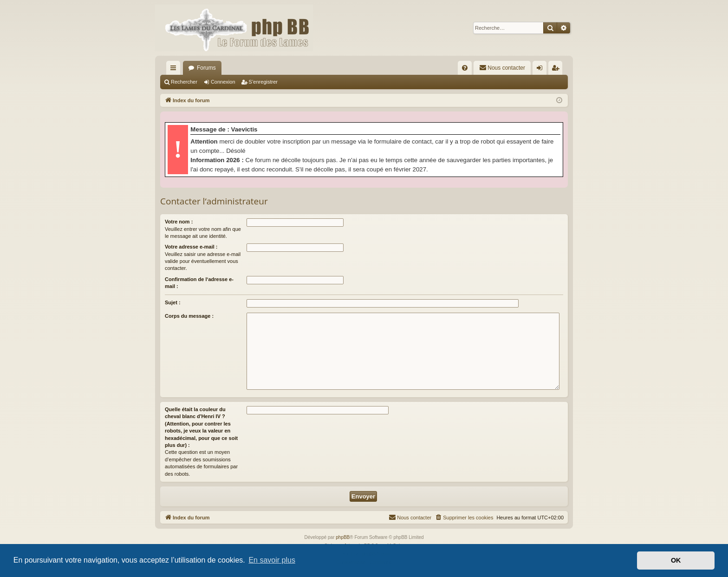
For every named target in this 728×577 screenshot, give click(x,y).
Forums (206, 68)
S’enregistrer (263, 82)
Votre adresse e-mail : (191, 247)
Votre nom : (179, 222)
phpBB (343, 537)
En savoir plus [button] (272, 560)
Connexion (223, 82)
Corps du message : (189, 316)
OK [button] (676, 560)
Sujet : (173, 302)
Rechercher (184, 82)
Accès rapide (175, 70)
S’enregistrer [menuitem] (557, 70)
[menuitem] (465, 68)
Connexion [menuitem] (542, 70)
